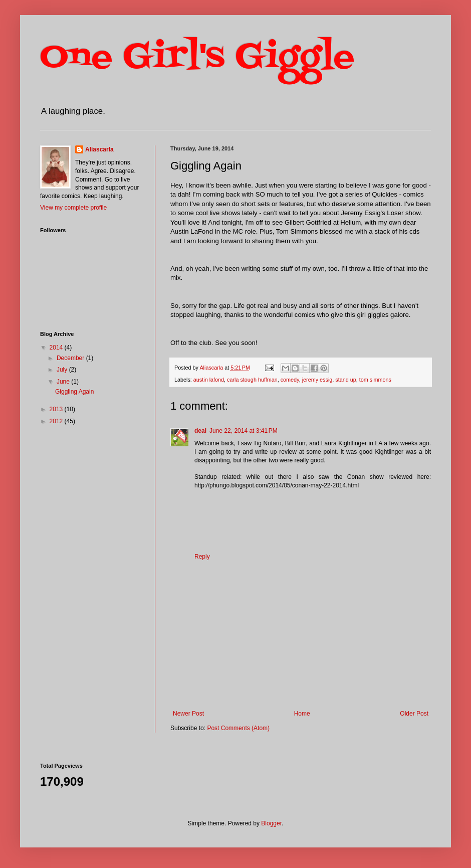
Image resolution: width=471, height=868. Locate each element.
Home (302, 714)
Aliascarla (99, 149)
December (71, 358)
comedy (290, 380)
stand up (345, 380)
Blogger (271, 823)
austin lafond (209, 380)
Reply (202, 557)
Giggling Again (74, 392)
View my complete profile (73, 208)
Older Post (414, 714)
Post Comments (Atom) (238, 728)
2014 (57, 348)
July (63, 370)
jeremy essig (317, 380)
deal (200, 431)
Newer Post (188, 714)
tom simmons (375, 380)
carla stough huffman (252, 380)
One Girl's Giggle (197, 58)
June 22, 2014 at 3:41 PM (244, 431)
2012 (57, 421)
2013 (57, 409)
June (64, 382)
